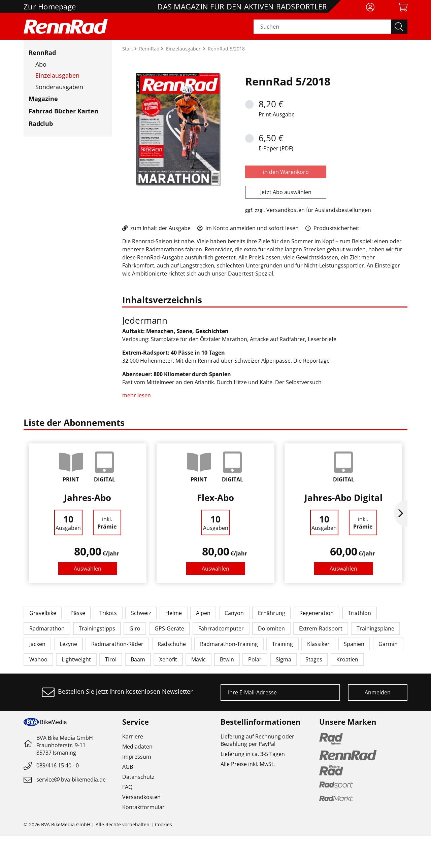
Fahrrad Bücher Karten (63, 111)
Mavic (198, 659)
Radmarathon (47, 628)
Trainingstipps (97, 628)
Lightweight (76, 659)
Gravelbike (43, 613)
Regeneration (317, 613)
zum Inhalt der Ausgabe (156, 228)
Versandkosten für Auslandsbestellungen (319, 210)
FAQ (127, 787)
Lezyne (68, 644)
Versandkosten (141, 797)
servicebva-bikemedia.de (71, 780)
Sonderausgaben (59, 87)
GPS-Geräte (169, 628)
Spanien (354, 644)
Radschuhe (172, 644)
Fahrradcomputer (221, 628)
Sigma (284, 659)
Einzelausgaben (57, 75)
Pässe (78, 613)
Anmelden (378, 692)
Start (128, 49)
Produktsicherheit (332, 228)
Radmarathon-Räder (117, 644)
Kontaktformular (143, 807)
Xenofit (168, 659)
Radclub (41, 123)
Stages (314, 659)
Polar (255, 659)
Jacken (37, 644)
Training (283, 644)
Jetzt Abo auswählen (286, 192)
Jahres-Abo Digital (343, 498)
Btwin (227, 659)
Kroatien (347, 659)
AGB (128, 767)
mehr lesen (137, 395)
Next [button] (401, 513)
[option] (88, 513)
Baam (138, 659)
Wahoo (38, 659)
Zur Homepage (50, 6)
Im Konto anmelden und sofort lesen (248, 228)
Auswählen (88, 569)
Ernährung (272, 613)
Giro (135, 628)
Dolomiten (271, 628)
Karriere (133, 736)
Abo (41, 64)
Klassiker (318, 644)
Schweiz (141, 613)
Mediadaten (137, 747)
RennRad (42, 52)
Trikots (108, 613)
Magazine (43, 99)
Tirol (111, 659)
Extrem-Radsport (321, 628)
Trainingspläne (375, 628)
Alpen (203, 613)
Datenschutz (138, 777)
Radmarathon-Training (229, 644)
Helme (174, 613)
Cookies (163, 824)
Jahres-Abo (88, 498)
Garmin (388, 644)
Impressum (137, 757)
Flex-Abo (215, 498)
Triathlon (359, 613)
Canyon (234, 613)
